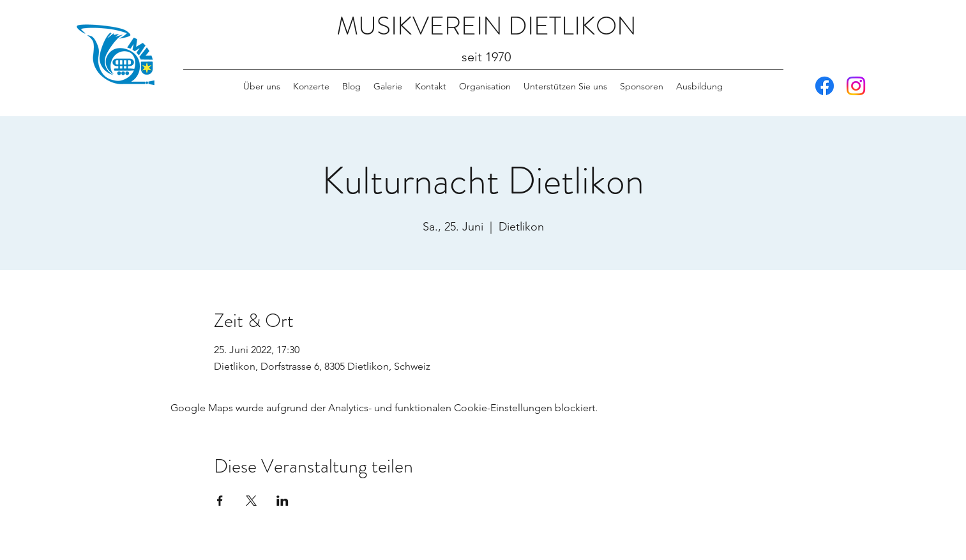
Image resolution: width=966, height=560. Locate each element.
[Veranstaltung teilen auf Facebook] (220, 501)
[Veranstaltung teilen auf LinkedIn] (283, 501)
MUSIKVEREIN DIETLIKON (487, 26)
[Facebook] (825, 86)
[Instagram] (856, 86)
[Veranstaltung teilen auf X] (251, 501)
